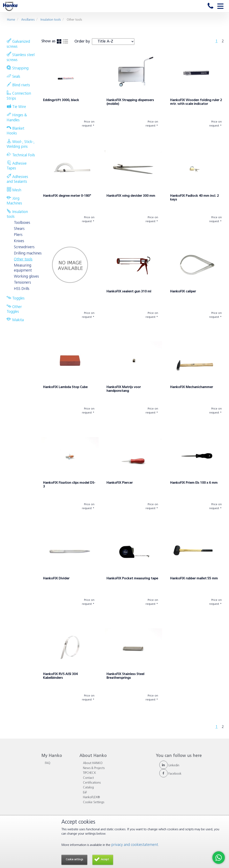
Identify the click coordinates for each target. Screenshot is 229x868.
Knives (19, 241)
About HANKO (93, 763)
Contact (88, 778)
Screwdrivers (24, 247)
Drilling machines (28, 254)
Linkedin (169, 766)
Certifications (92, 783)
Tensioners (22, 283)
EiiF (85, 793)
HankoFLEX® (92, 797)
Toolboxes (22, 223)
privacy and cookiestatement (135, 845)
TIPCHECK (90, 773)
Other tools (23, 260)
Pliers (18, 235)
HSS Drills (22, 289)
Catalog (88, 788)
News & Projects (94, 768)
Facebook (170, 774)
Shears (19, 229)
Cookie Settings (94, 802)
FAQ (48, 763)
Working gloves (26, 277)
